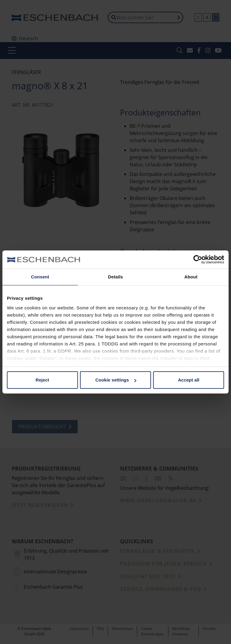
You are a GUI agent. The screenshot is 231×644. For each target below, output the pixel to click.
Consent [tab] (40, 277)
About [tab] (191, 277)
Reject (42, 380)
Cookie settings (116, 380)
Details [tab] (115, 277)
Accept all (189, 380)
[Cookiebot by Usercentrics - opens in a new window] (198, 259)
